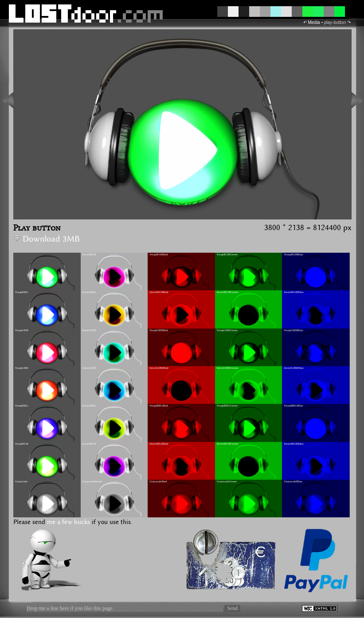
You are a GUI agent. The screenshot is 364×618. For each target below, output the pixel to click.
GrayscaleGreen (227, 481)
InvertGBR (89, 368)
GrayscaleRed (158, 481)
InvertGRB (89, 330)
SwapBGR (22, 444)
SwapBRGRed (159, 406)
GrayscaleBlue (293, 481)
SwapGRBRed (159, 330)
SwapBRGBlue (293, 406)
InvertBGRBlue (294, 444)
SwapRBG (22, 292)
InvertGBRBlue (294, 368)
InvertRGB (89, 254)
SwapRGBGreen (227, 254)
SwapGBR (22, 368)
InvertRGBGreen (227, 292)
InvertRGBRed (159, 292)
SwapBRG (22, 406)
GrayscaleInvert (92, 481)
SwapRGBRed (159, 254)
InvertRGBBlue (294, 292)
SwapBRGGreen (227, 406)
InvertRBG (89, 292)
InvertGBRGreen (227, 368)
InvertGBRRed (159, 368)
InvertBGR (89, 444)
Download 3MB (47, 239)
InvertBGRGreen (227, 444)
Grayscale (21, 481)
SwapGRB (22, 330)
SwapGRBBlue (293, 330)
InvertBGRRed (159, 444)
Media (314, 22)
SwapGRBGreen (227, 330)
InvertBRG (89, 406)
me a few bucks (68, 522)
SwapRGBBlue (293, 254)
